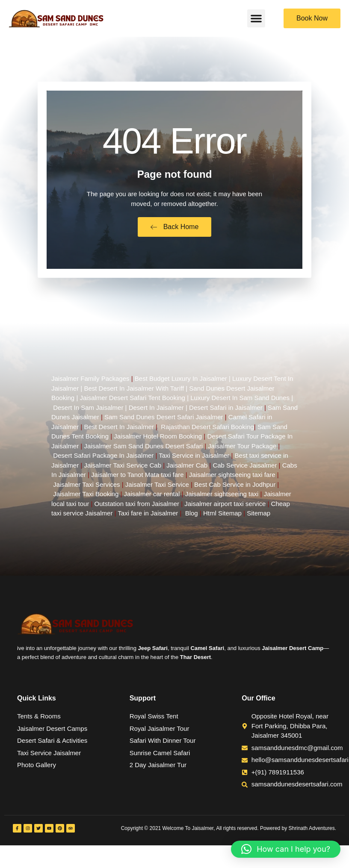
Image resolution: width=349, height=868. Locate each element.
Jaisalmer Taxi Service (157, 488)
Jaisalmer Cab (187, 469)
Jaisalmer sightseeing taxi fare (232, 478)
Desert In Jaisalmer (156, 411)
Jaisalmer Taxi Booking (86, 497)
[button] (256, 18)
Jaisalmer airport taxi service (225, 507)
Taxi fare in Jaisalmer (148, 516)
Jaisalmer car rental (152, 497)
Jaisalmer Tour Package (242, 449)
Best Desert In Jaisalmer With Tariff (134, 392)
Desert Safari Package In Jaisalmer (103, 459)
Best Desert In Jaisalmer (119, 430)
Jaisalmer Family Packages (90, 382)
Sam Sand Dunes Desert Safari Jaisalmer (164, 420)
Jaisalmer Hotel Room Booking (158, 440)
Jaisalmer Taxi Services (86, 488)
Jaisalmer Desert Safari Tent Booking (132, 401)
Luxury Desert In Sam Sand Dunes (240, 401)
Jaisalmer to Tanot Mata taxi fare (138, 478)
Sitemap (259, 516)
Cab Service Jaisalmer (245, 469)
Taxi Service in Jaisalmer (194, 459)
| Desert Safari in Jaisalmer (223, 411)
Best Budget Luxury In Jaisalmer (181, 382)
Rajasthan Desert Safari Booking (207, 430)
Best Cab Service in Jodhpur (235, 488)
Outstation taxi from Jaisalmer (137, 507)
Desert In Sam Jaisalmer (88, 411)
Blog (192, 516)
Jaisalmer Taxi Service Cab (123, 469)
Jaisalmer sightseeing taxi (222, 497)
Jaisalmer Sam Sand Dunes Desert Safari (144, 449)
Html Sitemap (222, 516)
